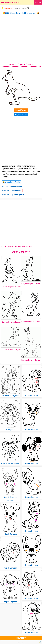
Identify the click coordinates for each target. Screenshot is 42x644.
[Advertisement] (21, 39)
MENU (38, 2)
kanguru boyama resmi (12, 190)
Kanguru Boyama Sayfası (11, 287)
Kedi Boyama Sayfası (10, 463)
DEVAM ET (21, 638)
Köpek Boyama (10, 534)
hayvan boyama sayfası (12, 186)
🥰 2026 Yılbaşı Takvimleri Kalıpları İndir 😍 (21, 13)
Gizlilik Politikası (21, 643)
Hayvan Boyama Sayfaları (22, 8)
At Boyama (10, 430)
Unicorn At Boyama (10, 396)
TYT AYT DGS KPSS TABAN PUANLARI (16, 246)
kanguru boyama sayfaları (13, 195)
